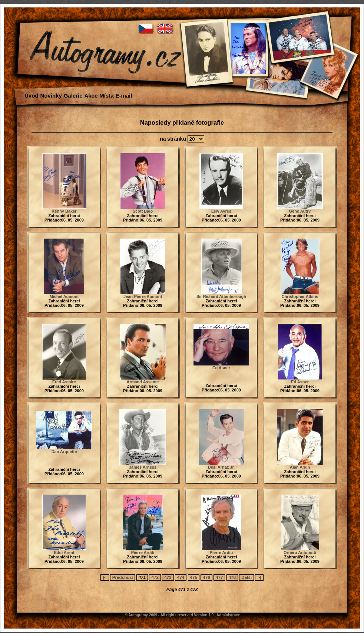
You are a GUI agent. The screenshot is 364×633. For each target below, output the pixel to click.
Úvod (32, 96)
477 (219, 577)
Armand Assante (143, 382)
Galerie (73, 96)
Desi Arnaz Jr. (221, 467)
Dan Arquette (64, 452)
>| (259, 577)
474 (181, 577)
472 (155, 577)
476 (206, 577)
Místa (106, 96)
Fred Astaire (64, 382)
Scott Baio (143, 211)
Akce (91, 96)
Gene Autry (300, 211)
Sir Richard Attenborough (221, 296)
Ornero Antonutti (300, 552)
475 (194, 577)
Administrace (228, 615)
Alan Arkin (300, 467)
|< (105, 577)
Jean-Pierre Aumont (143, 296)
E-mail (124, 96)
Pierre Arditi (143, 552)
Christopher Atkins (300, 296)
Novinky (51, 96)
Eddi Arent (64, 552)
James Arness (143, 467)
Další (246, 577)
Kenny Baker (64, 211)
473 (168, 577)
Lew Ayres (221, 211)
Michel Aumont (64, 296)
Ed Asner (221, 368)
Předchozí (123, 577)
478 (232, 577)
